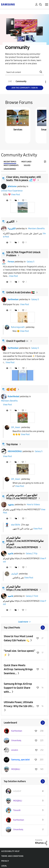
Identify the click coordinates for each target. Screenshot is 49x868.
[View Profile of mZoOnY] (17, 791)
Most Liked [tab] (26, 162)
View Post (16, 195)
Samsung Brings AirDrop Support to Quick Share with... (18, 688)
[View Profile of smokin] (15, 750)
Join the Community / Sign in (24, 88)
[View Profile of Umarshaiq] (16, 740)
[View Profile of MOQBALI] (16, 769)
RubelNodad (13, 396)
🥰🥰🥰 (11, 389)
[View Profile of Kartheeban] (17, 731)
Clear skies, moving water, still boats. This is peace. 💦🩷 (24, 179)
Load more (23, 622)
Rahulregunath (18, 327)
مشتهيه (11, 505)
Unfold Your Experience (12, 191)
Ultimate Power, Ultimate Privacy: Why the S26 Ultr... (19, 704)
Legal (4, 866)
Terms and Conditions (12, 856)
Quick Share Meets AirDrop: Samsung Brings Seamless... (18, 669)
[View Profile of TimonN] (17, 810)
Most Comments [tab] (11, 165)
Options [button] (41, 82)
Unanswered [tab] (10, 169)
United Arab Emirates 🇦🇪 (20, 292)
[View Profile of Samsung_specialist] (20, 760)
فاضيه (10, 553)
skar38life (16, 525)
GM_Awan (16, 427)
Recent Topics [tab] (10, 162)
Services (18, 130)
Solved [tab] (27, 165)
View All (25, 628)
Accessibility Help (10, 851)
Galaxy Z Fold (32, 596)
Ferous (11, 262)
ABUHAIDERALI (15, 451)
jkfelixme (12, 186)
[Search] (25, 72)
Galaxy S (31, 262)
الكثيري (10, 221)
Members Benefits (36, 229)
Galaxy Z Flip (32, 553)
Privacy (5, 861)
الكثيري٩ (12, 229)
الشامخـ (14, 574)
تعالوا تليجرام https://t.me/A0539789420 (22, 588)
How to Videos (33, 505)
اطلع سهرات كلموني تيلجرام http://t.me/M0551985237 (22, 497)
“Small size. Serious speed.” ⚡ (19, 653)
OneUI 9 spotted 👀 (18, 341)
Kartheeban (13, 299)
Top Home (12, 444)
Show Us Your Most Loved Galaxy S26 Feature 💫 (18, 638)
